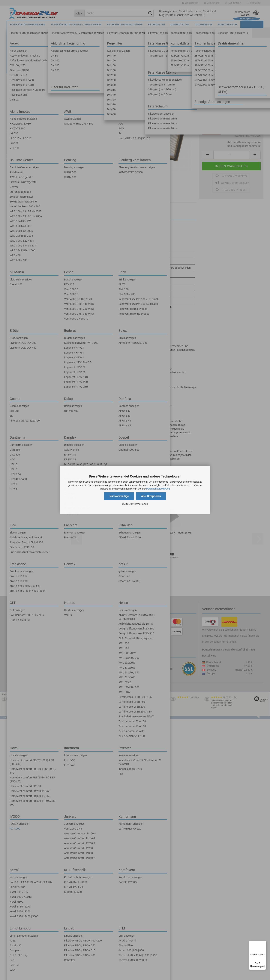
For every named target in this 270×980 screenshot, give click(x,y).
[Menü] (264, 943)
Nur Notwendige (119, 496)
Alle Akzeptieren (151, 496)
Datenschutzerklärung (158, 489)
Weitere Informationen (135, 504)
